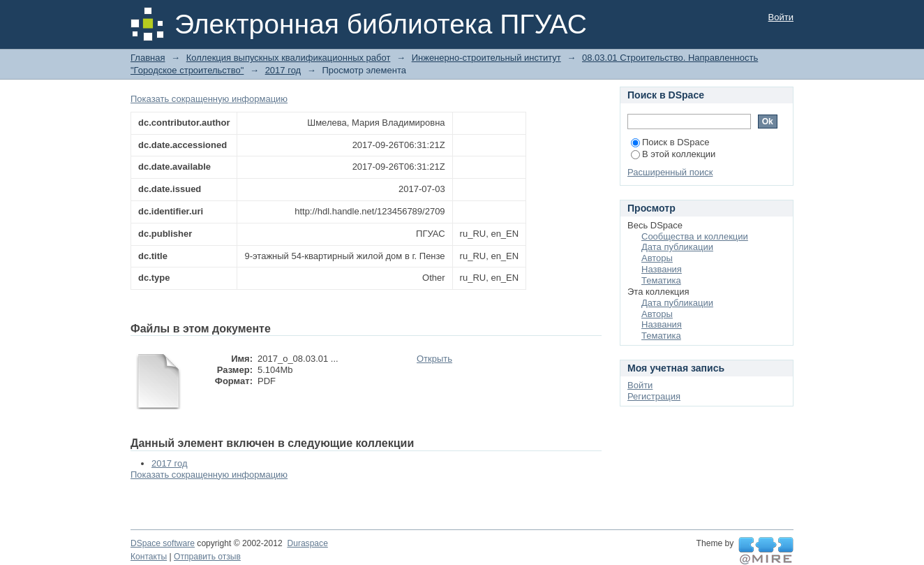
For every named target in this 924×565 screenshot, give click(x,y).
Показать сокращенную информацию (209, 99)
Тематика (661, 280)
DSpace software (163, 543)
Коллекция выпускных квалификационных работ (289, 58)
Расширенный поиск (670, 172)
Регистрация (654, 396)
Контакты (149, 557)
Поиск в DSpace (670, 142)
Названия (662, 269)
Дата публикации (677, 247)
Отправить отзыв (207, 557)
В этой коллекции (673, 154)
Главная (148, 58)
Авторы (657, 258)
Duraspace (307, 543)
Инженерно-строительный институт (486, 58)
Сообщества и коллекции (695, 236)
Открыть (434, 359)
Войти (781, 17)
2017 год (283, 70)
